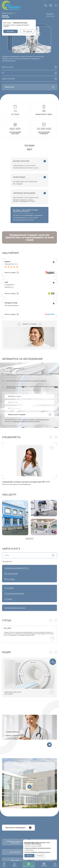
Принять (29, 856)
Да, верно (10, 31)
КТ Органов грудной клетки (14, 593)
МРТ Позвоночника (11, 574)
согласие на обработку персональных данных (36, 420)
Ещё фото (29, 539)
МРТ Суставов (10, 579)
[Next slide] (40, 324)
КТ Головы (8, 599)
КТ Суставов (9, 588)
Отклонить (40, 856)
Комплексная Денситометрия (15, 608)
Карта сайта (15, 860)
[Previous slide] (19, 324)
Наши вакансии (15, 852)
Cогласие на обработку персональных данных (38, 848)
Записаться (29, 87)
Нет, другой (27, 31)
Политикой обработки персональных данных (37, 852)
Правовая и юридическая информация (15, 842)
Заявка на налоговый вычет (44, 860)
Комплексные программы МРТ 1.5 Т (17, 568)
